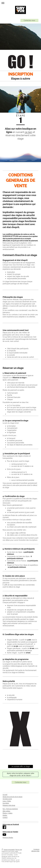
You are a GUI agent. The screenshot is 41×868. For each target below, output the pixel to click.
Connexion (36, 849)
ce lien (28, 132)
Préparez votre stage (9, 805)
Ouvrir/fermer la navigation (20, 3)
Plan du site (19, 850)
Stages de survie (8, 797)
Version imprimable (8, 850)
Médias (5, 815)
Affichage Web (35, 851)
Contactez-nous (29, 20)
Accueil (5, 795)
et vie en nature (17, 797)
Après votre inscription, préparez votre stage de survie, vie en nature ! (20, 774)
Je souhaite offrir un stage (21, 766)
